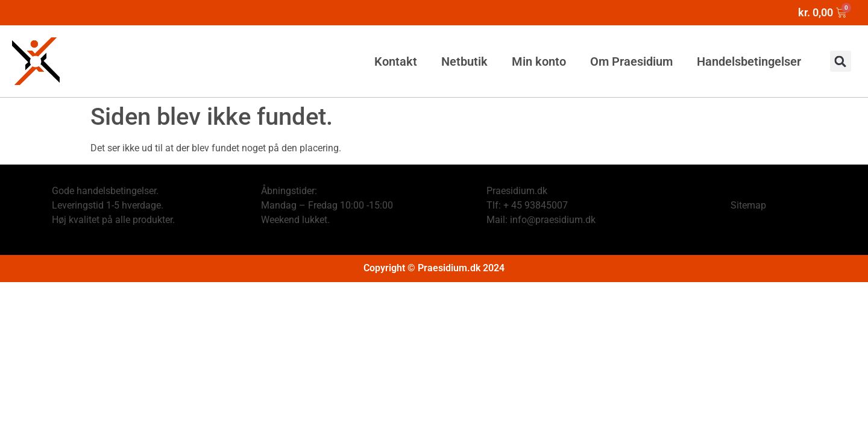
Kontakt (396, 61)
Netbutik (464, 61)
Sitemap (748, 205)
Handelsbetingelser (749, 61)
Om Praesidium (631, 61)
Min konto (539, 61)
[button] (841, 61)
